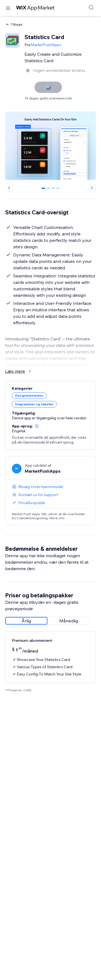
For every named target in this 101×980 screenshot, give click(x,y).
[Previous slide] (9, 188)
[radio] (26, 621)
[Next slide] (92, 188)
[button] (37, 426)
